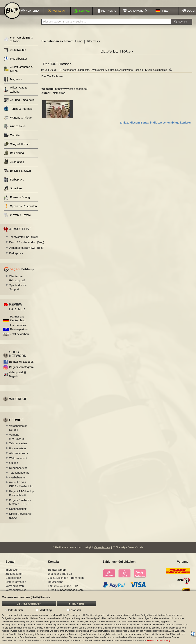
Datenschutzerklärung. (159, 640)
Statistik (76, 610)
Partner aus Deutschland (18, 323)
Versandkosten (102, 552)
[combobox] (106, 26)
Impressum (12, 574)
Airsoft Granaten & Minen (18, 74)
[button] (163, 15)
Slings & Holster (17, 149)
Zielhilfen (12, 140)
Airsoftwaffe (126, 75)
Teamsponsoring (19, 477)
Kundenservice (18, 473)
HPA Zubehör (15, 131)
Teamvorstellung (24, 242)
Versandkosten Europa (18, 433)
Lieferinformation (16, 587)
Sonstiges (13, 193)
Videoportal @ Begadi (18, 379)
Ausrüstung (112, 75)
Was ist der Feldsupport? (17, 283)
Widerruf (18, 404)
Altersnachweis (18, 458)
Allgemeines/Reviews (27, 252)
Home (79, 46)
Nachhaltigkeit (18, 514)
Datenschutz (13, 583)
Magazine (13, 84)
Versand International (17, 441)
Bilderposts (93, 46)
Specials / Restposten (20, 211)
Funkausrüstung (17, 202)
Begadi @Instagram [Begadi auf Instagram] (21, 372)
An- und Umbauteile (19, 105)
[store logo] (12, 15)
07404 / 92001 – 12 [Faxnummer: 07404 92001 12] (66, 591)
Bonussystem (17, 453)
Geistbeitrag (160, 75)
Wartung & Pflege (18, 122)
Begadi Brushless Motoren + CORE (20, 507)
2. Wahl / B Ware (17, 220)
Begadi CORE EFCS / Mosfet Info (21, 489)
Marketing (46, 610)
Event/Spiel (97, 75)
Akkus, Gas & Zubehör (15, 94)
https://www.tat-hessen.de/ (71, 94)
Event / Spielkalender (27, 247)
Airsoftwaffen (15, 54)
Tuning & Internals (18, 113)
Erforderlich (16, 610)
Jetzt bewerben (19, 339)
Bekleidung (14, 158)
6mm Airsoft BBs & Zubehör (18, 44)
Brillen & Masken (17, 175)
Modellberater (15, 63)
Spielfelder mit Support (18, 292)
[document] (98, 618)
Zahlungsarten (18, 448)
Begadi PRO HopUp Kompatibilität (22, 498)
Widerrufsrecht (18, 463)
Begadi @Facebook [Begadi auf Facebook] (21, 366)
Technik (138, 75)
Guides (14, 468)
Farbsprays (14, 184)
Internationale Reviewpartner (19, 332)
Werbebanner (18, 482)
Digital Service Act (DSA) (20, 520)
